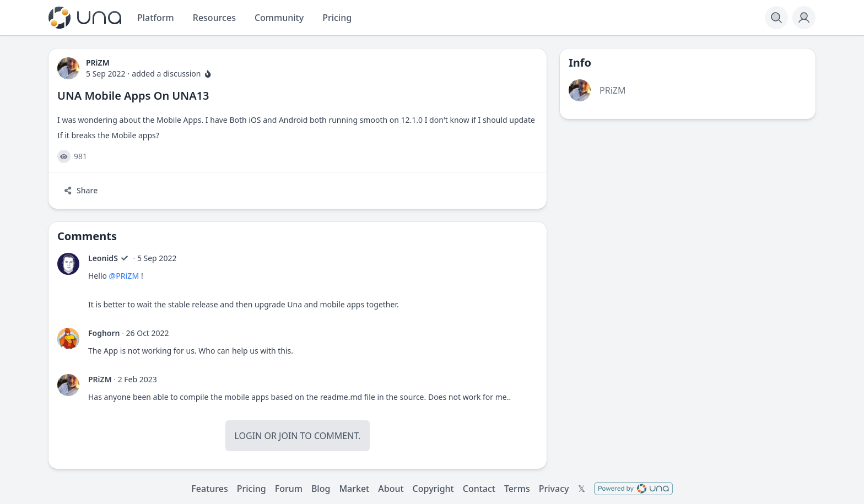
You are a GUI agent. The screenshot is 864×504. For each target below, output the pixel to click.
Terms (517, 489)
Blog (321, 489)
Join (288, 436)
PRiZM (100, 379)
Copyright (433, 489)
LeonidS (103, 258)
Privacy (554, 489)
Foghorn (104, 333)
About (391, 489)
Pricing (252, 489)
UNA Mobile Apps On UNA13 (133, 96)
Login (248, 436)
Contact (479, 489)
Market (354, 489)
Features (209, 489)
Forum (289, 489)
